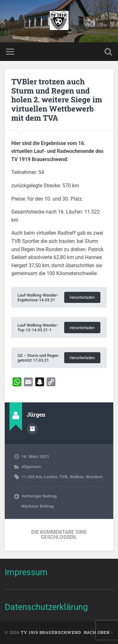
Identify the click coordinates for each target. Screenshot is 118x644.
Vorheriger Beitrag (39, 496)
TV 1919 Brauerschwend (51, 632)
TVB (63, 477)
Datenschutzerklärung (46, 607)
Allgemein (31, 466)
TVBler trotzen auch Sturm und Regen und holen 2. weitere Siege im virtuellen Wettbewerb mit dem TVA (57, 100)
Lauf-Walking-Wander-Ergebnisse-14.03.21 (38, 298)
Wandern (94, 477)
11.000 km (32, 477)
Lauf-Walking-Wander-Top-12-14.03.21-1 (38, 328)
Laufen (51, 477)
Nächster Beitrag (38, 506)
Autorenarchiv (32, 429)
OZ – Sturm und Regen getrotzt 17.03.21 (38, 358)
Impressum (26, 572)
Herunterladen (82, 297)
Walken (77, 477)
